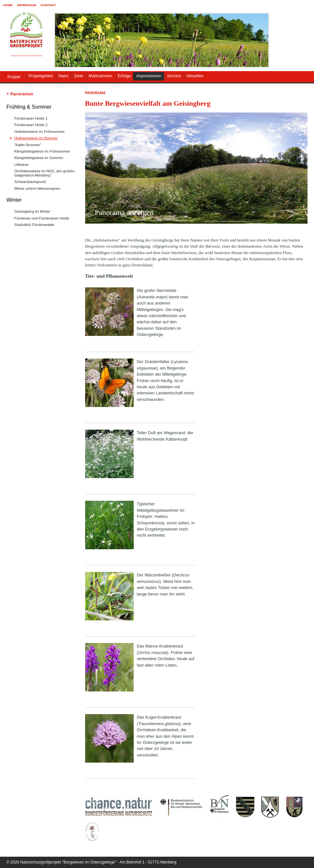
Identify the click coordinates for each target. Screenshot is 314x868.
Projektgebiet (41, 76)
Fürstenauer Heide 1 (31, 118)
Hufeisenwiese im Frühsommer (39, 132)
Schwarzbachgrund (30, 182)
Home (8, 5)
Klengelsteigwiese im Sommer (39, 158)
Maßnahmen (100, 76)
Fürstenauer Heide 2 (31, 125)
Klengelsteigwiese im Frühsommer (42, 151)
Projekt (14, 77)
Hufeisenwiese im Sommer (36, 138)
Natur (64, 76)
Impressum (27, 5)
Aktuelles (195, 76)
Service (174, 76)
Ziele (79, 76)
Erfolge (124, 76)
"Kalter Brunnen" (28, 145)
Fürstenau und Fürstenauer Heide (42, 218)
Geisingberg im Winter (32, 211)
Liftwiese (21, 165)
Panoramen (22, 94)
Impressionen (149, 76)
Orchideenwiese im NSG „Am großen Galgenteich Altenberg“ (44, 173)
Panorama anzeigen (124, 212)
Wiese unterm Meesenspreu (37, 188)
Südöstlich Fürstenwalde (34, 225)
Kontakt (48, 5)
